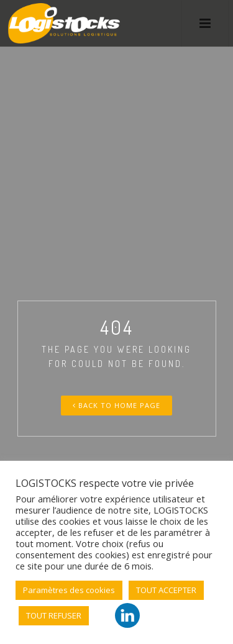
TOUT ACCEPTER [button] (166, 590)
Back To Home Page (116, 405)
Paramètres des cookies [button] (69, 590)
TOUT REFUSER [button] (54, 615)
